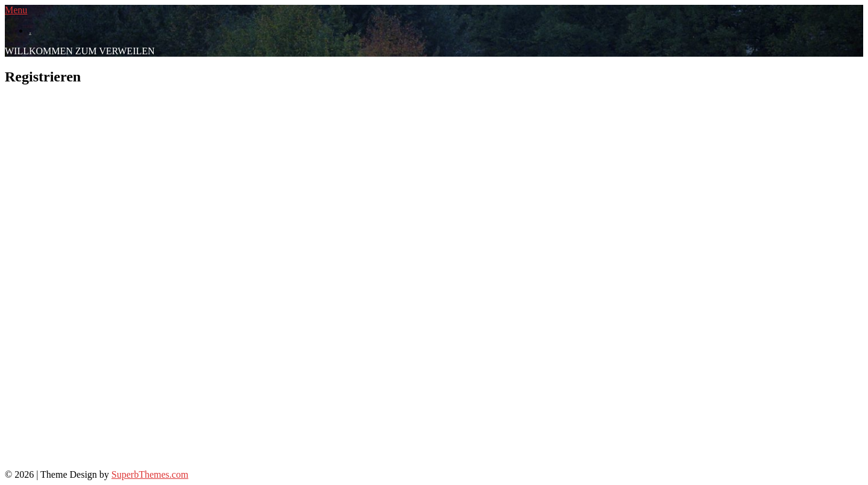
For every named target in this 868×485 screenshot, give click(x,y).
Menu (16, 10)
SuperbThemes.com (150, 474)
